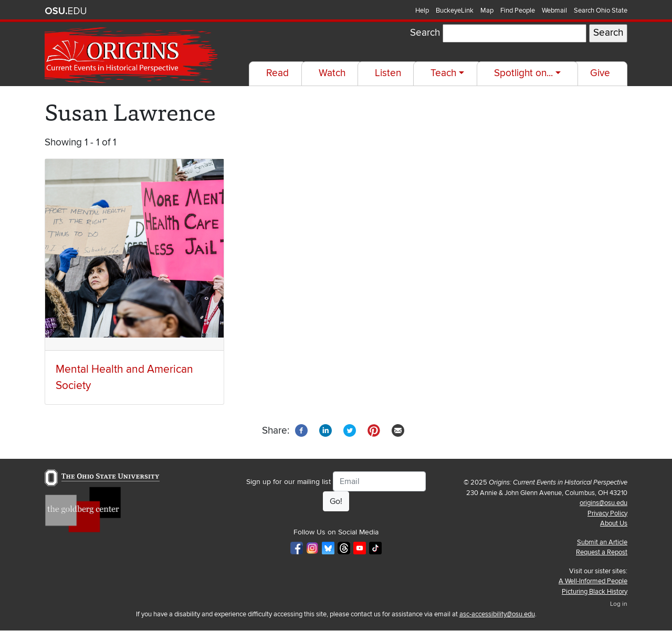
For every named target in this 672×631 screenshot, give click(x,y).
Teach (443, 73)
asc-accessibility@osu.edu (497, 614)
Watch (332, 73)
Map (487, 10)
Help (422, 10)
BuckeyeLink (455, 10)
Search (425, 33)
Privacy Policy (607, 513)
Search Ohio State (601, 10)
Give (600, 73)
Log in (619, 604)
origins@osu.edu (603, 503)
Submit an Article (602, 542)
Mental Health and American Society (124, 377)
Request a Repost (602, 552)
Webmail (554, 10)
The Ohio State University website (66, 11)
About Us (614, 523)
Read (277, 73)
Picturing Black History (595, 592)
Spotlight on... (523, 73)
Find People (518, 10)
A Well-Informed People (593, 581)
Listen (388, 73)
